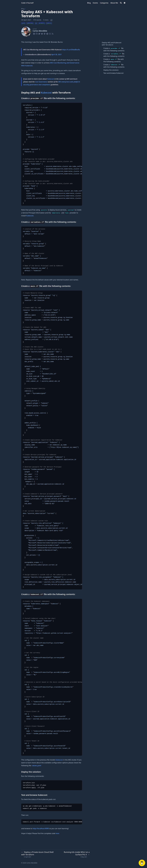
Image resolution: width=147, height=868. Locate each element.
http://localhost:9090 (41, 829)
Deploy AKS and (108, 43)
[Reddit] (47, 33)
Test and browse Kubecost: (114, 73)
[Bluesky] (42, 33)
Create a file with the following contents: (114, 49)
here (57, 833)
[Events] (95, 3)
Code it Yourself (27, 3)
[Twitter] (39, 33)
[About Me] (114, 3)
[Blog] (89, 3)
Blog (23, 9)
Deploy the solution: (111, 70)
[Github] (37, 33)
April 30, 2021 (56, 54)
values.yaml (37, 766)
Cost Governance (41, 82)
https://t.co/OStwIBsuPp (71, 50)
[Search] (121, 3)
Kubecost (118, 43)
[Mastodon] (45, 33)
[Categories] (104, 3)
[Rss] (53, 33)
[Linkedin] (34, 33)
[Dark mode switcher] (125, 3)
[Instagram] (50, 33)
